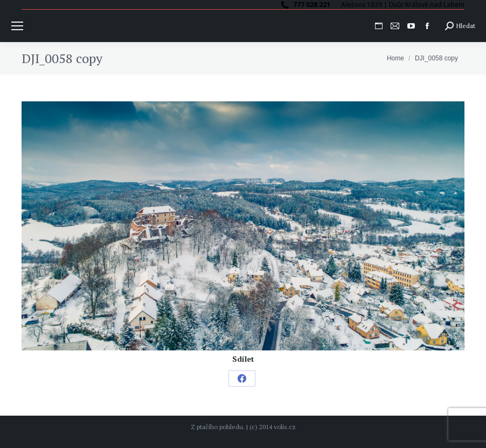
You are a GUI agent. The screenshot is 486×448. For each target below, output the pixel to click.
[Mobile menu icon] (17, 26)
